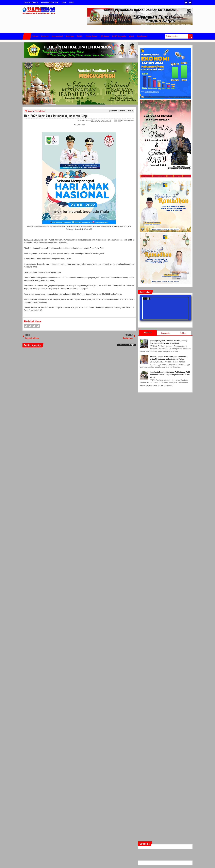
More (64, 2)
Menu (71, 2)
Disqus (132, 345)
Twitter (186, 3)
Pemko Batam (40, 111)
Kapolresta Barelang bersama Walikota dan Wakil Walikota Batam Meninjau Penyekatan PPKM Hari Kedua (170, 375)
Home (27, 36)
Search (190, 36)
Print (124, 121)
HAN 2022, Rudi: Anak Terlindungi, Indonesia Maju (56, 116)
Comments (165, 333)
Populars (148, 333)
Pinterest (38, 326)
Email (131, 121)
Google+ (34, 326)
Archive (183, 333)
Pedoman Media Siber (50, 2)
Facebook (190, 3)
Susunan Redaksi (31, 2)
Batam (30, 111)
